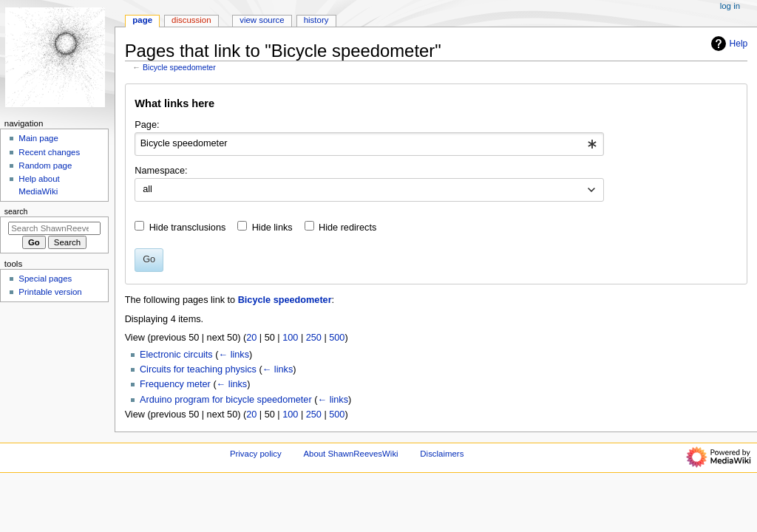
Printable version (50, 292)
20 (251, 338)
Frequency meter (175, 384)
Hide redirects (347, 228)
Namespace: (161, 171)
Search (16, 211)
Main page (38, 138)
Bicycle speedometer (179, 67)
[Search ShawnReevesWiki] (54, 228)
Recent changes (49, 152)
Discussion (191, 20)
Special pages (45, 279)
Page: (147, 125)
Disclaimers (442, 454)
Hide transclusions (188, 228)
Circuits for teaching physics (198, 369)
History (316, 20)
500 (337, 338)
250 (314, 338)
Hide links (272, 228)
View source (262, 20)
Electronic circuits (176, 355)
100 (290, 338)
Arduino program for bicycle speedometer (226, 400)
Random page (45, 166)
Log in (730, 6)
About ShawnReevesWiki (350, 454)
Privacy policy (256, 454)
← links (234, 355)
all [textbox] (147, 189)
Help (728, 44)
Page (142, 20)
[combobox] (369, 144)
